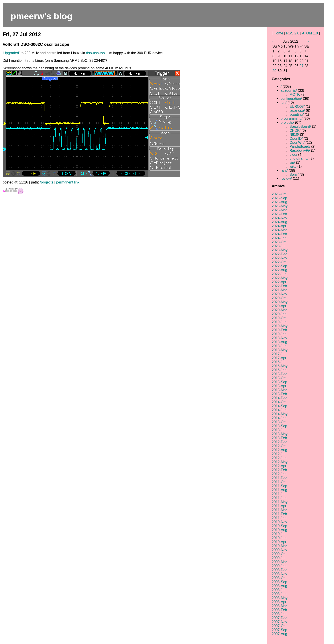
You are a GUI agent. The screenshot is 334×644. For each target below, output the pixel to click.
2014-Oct (279, 402)
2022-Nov (279, 258)
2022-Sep (279, 266)
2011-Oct (279, 482)
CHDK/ (295, 131)
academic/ (289, 91)
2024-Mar (279, 230)
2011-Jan (279, 518)
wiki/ (293, 166)
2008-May (280, 598)
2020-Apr (279, 306)
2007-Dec (279, 618)
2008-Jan (279, 614)
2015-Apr (279, 386)
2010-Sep (279, 526)
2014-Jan (279, 418)
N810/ (294, 135)
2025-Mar (279, 210)
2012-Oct (279, 446)
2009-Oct (279, 554)
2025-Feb (279, 214)
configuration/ (291, 99)
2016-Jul (278, 362)
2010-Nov (279, 522)
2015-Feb (279, 394)
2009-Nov (279, 550)
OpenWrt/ (297, 143)
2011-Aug (279, 490)
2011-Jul (278, 494)
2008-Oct (279, 578)
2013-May (280, 434)
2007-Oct (279, 626)
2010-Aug (279, 530)
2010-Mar (279, 546)
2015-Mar (279, 390)
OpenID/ (296, 139)
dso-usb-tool (96, 53)
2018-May (280, 350)
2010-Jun (279, 538)
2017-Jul (278, 354)
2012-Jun (279, 458)
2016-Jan (279, 370)
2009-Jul (278, 558)
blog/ (293, 155)
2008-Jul (278, 590)
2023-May (280, 250)
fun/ (284, 103)
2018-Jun (279, 346)
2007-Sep (279, 630)
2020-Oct (279, 298)
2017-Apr (279, 358)
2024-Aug (279, 222)
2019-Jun (279, 322)
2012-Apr (279, 466)
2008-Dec (279, 570)
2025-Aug (279, 202)
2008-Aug (279, 586)
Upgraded (11, 53)
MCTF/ (295, 95)
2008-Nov (279, 574)
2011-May (280, 502)
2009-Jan (279, 566)
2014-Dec (279, 398)
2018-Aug (279, 342)
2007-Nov (279, 622)
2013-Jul (278, 430)
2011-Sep (279, 486)
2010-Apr (279, 542)
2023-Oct (279, 242)
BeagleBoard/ (300, 127)
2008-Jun (279, 594)
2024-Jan (279, 238)
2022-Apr (279, 282)
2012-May (280, 462)
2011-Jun (279, 498)
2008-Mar (279, 606)
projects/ (287, 123)
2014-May (280, 414)
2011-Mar (279, 510)
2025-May (280, 206)
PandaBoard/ (300, 147)
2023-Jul (278, 246)
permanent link (68, 182)
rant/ (284, 170)
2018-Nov (279, 338)
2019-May (280, 326)
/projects (47, 182)
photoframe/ (299, 159)
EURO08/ (297, 107)
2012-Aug (279, 450)
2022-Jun (279, 274)
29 (274, 71)
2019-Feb (279, 330)
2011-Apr (279, 506)
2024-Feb (279, 234)
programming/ (292, 119)
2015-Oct (279, 378)
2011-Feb (279, 514)
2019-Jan (279, 334)
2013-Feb (279, 438)
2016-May (280, 366)
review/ (286, 178)
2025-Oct (279, 194)
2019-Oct (279, 318)
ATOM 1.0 (310, 33)
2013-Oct (279, 422)
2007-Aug (279, 634)
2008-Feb (279, 610)
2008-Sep (279, 582)
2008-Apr (279, 602)
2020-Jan (279, 314)
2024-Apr (279, 226)
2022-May (280, 278)
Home (278, 33)
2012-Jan (279, 474)
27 (302, 66)
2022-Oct (279, 262)
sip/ (292, 162)
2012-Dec (279, 442)
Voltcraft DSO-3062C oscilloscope (36, 44)
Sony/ (294, 174)
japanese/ (297, 111)
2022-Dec (279, 254)
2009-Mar (279, 562)
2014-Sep (279, 406)
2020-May (280, 302)
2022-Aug (279, 270)
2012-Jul (278, 454)
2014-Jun (279, 410)
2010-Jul (278, 534)
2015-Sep (279, 382)
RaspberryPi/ (300, 151)
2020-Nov (279, 294)
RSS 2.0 (293, 33)
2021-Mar (279, 290)
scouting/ (297, 115)
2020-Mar (279, 310)
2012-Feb (279, 470)
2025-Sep (279, 198)
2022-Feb (279, 286)
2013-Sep (279, 426)
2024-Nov (279, 218)
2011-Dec (279, 478)
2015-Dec (279, 374)
